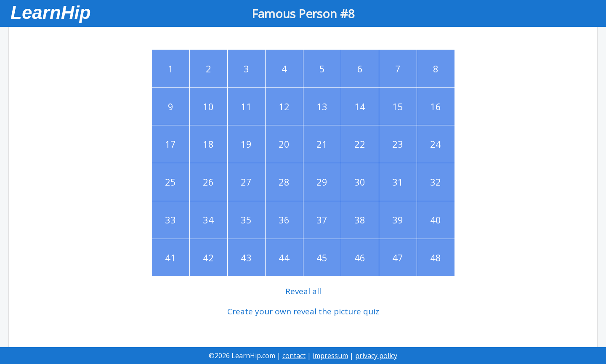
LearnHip (51, 12)
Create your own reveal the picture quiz (303, 311)
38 (360, 220)
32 (436, 182)
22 (360, 144)
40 (436, 220)
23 (398, 144)
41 (170, 258)
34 (208, 220)
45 (322, 258)
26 (208, 182)
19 (246, 144)
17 (170, 144)
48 (436, 258)
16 (436, 106)
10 (208, 106)
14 (360, 106)
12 (284, 106)
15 (398, 106)
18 (208, 144)
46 (360, 258)
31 (398, 182)
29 (322, 182)
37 (322, 220)
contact (294, 356)
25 (170, 182)
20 (284, 144)
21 (322, 144)
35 (246, 220)
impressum (330, 356)
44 (284, 258)
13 (322, 106)
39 (398, 220)
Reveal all (303, 291)
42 (208, 258)
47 (398, 258)
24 (436, 144)
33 (170, 220)
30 (360, 182)
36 (284, 220)
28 (284, 182)
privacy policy (376, 356)
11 (246, 106)
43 (246, 258)
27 (246, 182)
